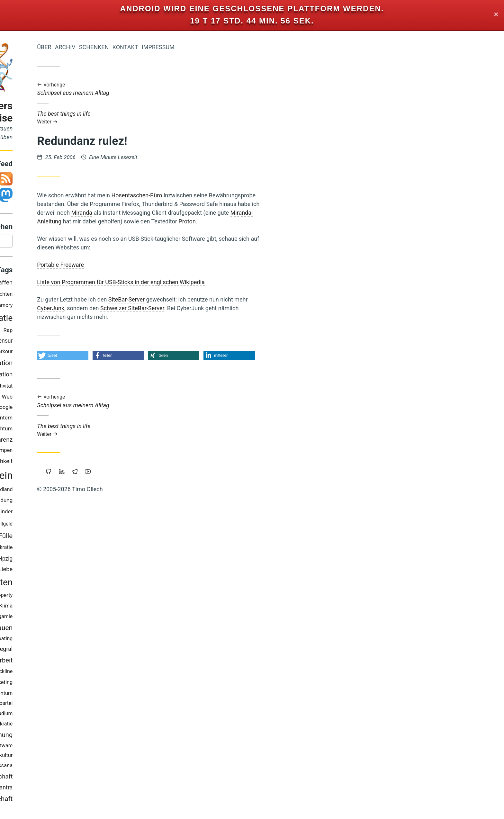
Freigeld (50, 419)
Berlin (25, 307)
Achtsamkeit (37, 376)
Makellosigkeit (44, 491)
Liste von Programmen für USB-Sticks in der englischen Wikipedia (198, 282)
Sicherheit (46, 618)
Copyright (54, 673)
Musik (60, 353)
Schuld (28, 715)
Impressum (235, 47)
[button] (140, 355)
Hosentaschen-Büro (214, 195)
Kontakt (203, 47)
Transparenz (73, 441)
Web (85, 398)
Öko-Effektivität (72, 387)
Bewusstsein (61, 477)
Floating (81, 640)
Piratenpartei (75, 705)
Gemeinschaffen (68, 284)
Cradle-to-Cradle (53, 537)
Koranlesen (49, 307)
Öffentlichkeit (72, 463)
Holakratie (78, 725)
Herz (55, 684)
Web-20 (39, 767)
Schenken (171, 47)
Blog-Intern (76, 419)
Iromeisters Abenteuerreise (55, 112)
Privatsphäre (34, 463)
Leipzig (81, 560)
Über (122, 47)
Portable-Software (69, 747)
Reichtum (79, 430)
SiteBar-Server (204, 299)
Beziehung (49, 430)
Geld (22, 477)
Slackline (80, 673)
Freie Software (31, 607)
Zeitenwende (31, 513)
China (48, 571)
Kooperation (74, 376)
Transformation (67, 364)
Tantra (82, 789)
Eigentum (40, 441)
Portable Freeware (138, 265)
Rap (85, 332)
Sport (65, 571)
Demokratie (68, 319)
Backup (62, 513)
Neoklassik (38, 398)
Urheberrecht (50, 452)
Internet (56, 525)
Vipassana (78, 767)
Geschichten (76, 296)
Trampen (80, 452)
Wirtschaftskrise (50, 789)
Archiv (142, 47)
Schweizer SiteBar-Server (210, 308)
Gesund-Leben (51, 640)
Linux (36, 560)
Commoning (44, 549)
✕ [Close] (496, 15)
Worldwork (41, 296)
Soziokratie (77, 549)
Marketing (78, 684)
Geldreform (53, 342)
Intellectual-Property (67, 597)
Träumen (57, 560)
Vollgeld (81, 525)
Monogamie (76, 618)
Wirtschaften (64, 584)
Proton (264, 221)
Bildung (81, 502)
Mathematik (35, 353)
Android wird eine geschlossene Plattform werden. (252, 9)
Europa (63, 607)
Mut (56, 768)
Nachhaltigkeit (50, 502)
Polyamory (78, 307)
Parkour (81, 353)
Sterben (29, 673)
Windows (66, 332)
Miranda (159, 213)
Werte (60, 715)
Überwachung (70, 736)
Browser (37, 662)
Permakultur (76, 757)
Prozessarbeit (70, 662)
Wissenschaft (72, 778)
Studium (81, 715)
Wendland (79, 491)
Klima (83, 607)
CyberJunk (128, 308)
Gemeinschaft (69, 800)
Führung (65, 398)
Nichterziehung (39, 757)
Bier (44, 715)
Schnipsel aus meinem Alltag (227, 89)
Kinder (82, 513)
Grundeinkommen (44, 651)
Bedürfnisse (28, 319)
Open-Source (40, 629)
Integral (80, 650)
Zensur (81, 342)
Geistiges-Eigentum (67, 695)
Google (82, 409)
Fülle (83, 537)
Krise (44, 388)
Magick (54, 725)
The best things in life (227, 117)
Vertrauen (75, 629)
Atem (46, 332)
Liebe (83, 571)
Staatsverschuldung (34, 705)
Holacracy (26, 571)
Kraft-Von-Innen (50, 409)
